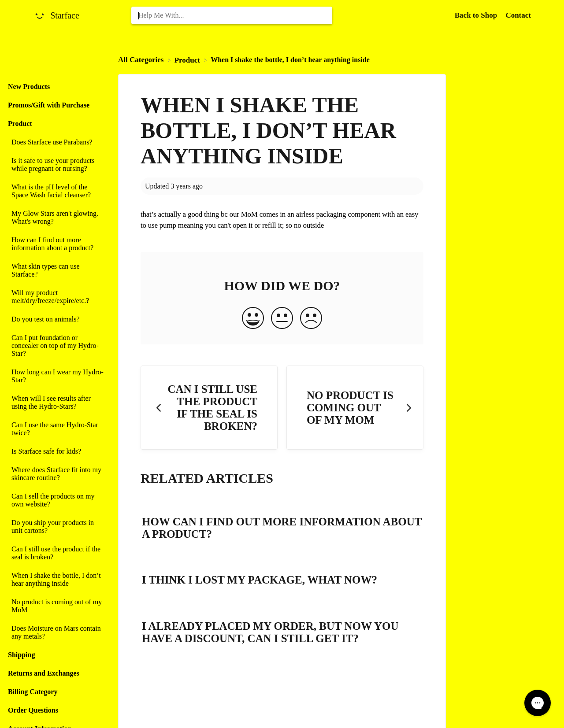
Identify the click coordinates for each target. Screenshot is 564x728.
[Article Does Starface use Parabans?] (57, 142)
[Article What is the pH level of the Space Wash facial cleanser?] (57, 191)
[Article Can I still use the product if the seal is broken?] (57, 553)
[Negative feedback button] (311, 319)
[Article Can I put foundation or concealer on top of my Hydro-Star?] (57, 346)
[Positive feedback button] (253, 319)
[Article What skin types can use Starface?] (57, 270)
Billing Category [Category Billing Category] (33, 692)
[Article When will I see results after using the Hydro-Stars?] (57, 403)
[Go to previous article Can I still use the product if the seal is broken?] (209, 408)
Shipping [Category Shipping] (21, 655)
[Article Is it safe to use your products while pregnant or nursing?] (57, 165)
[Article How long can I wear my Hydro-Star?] (57, 376)
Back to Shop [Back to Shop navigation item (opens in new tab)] (477, 15)
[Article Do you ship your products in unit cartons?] (57, 527)
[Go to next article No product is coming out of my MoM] (355, 408)
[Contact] (518, 15)
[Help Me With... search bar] (232, 15)
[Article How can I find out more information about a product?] (57, 244)
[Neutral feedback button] (282, 319)
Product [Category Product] (20, 124)
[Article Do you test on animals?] (57, 319)
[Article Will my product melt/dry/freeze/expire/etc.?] (57, 297)
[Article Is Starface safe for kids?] (57, 451)
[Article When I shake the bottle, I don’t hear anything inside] (57, 580)
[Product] (188, 60)
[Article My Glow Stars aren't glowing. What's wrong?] (57, 218)
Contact (518, 15)
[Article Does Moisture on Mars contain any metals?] (57, 632)
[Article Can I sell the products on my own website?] (57, 500)
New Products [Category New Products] (29, 87)
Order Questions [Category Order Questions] (33, 710)
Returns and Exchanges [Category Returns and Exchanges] (44, 673)
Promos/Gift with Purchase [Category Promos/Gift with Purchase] (49, 105)
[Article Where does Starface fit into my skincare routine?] (57, 474)
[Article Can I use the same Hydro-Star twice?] (57, 429)
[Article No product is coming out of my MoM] (57, 606)
